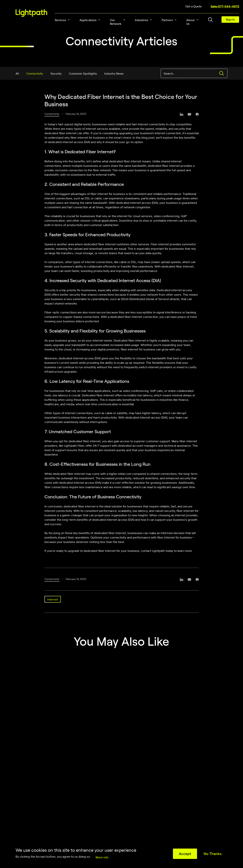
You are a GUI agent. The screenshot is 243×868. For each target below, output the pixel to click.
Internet (53, 599)
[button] (69, 20)
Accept (185, 853)
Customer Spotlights (83, 73)
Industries (142, 20)
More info (102, 857)
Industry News (114, 73)
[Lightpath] (31, 13)
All (17, 73)
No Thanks (213, 853)
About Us (190, 22)
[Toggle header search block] (210, 20)
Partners (167, 20)
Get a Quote (194, 6)
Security (56, 73)
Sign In (230, 19)
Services (60, 20)
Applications (88, 20)
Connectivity (35, 73)
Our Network (116, 22)
